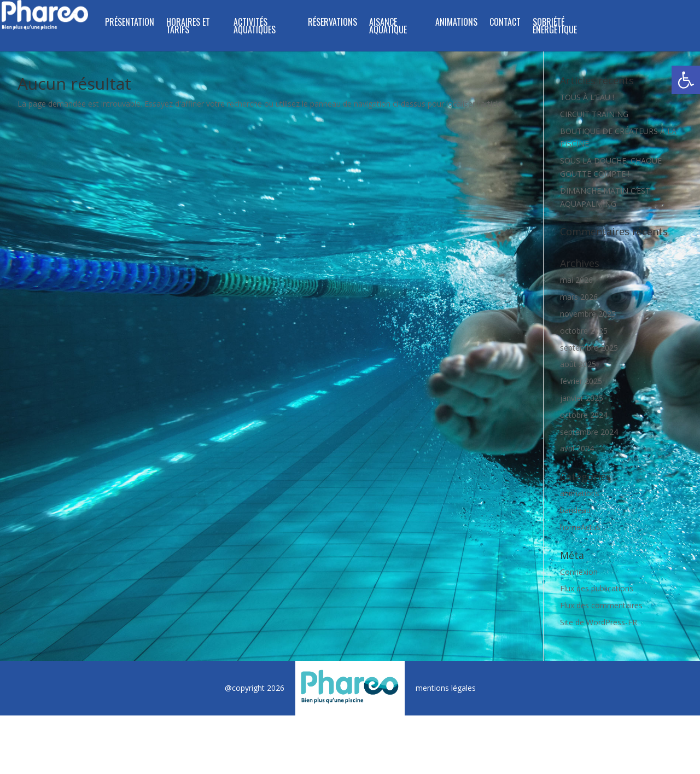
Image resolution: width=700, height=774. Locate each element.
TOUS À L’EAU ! (587, 97)
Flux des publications (597, 588)
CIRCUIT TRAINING (594, 114)
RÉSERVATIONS (332, 23)
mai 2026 (576, 280)
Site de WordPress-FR (599, 622)
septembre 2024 (589, 432)
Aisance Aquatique (388, 27)
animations (580, 493)
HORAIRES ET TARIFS (188, 27)
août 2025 (578, 364)
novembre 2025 (588, 314)
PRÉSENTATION (130, 23)
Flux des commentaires (601, 605)
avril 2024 (577, 448)
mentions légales (446, 688)
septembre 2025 (589, 348)
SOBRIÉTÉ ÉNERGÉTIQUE (555, 27)
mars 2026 (579, 297)
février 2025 (581, 381)
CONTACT (505, 23)
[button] (686, 80)
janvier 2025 (582, 398)
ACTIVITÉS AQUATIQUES (255, 27)
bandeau (575, 510)
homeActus (580, 527)
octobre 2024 (584, 415)
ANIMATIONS (456, 23)
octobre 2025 (584, 331)
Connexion (579, 572)
